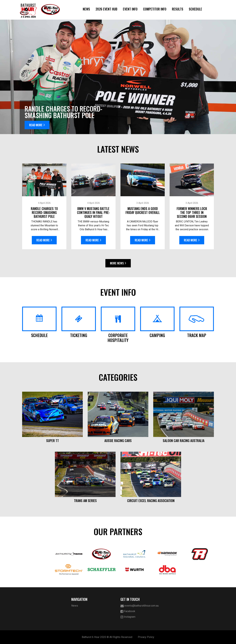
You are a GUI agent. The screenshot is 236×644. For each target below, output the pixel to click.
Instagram (128, 617)
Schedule (195, 9)
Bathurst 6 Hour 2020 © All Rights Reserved (107, 637)
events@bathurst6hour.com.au (140, 606)
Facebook (128, 611)
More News (118, 263)
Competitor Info (155, 9)
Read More (37, 125)
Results (178, 9)
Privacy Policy (146, 637)
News (86, 9)
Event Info (130, 9)
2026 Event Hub (106, 9)
